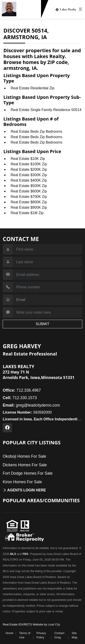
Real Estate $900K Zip (29, 207)
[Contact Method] (47, 300)
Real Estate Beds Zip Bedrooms (36, 131)
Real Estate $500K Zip (29, 186)
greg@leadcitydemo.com (31, 405)
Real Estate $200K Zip (29, 169)
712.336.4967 (22, 390)
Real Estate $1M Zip (27, 213)
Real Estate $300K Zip (29, 175)
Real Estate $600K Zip (29, 191)
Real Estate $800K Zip (29, 202)
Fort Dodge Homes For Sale (28, 473)
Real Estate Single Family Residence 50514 (46, 110)
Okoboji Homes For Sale (24, 456)
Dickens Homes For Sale (25, 465)
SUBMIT (42, 324)
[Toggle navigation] (82, 9)
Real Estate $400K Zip (29, 180)
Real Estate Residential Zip (33, 88)
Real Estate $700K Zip (29, 197)
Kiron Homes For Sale (22, 482)
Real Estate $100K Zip (29, 164)
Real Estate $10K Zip (28, 159)
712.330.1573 (29, 14)
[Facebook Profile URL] (7, 428)
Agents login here (24, 490)
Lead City (54, 624)
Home (10, 633)
